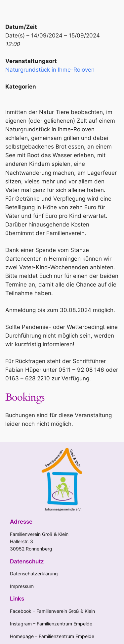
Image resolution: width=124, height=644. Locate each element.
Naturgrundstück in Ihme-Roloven (50, 70)
